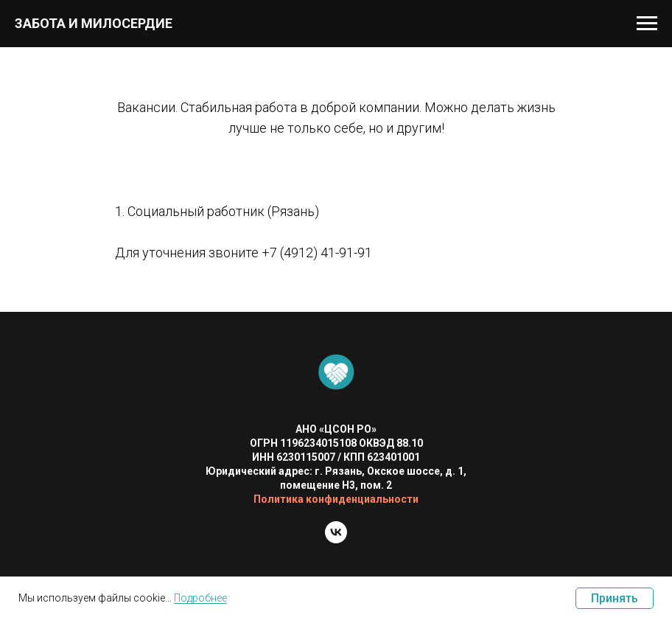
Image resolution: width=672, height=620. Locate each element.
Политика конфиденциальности (336, 499)
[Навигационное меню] (647, 24)
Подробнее (200, 598)
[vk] (336, 539)
